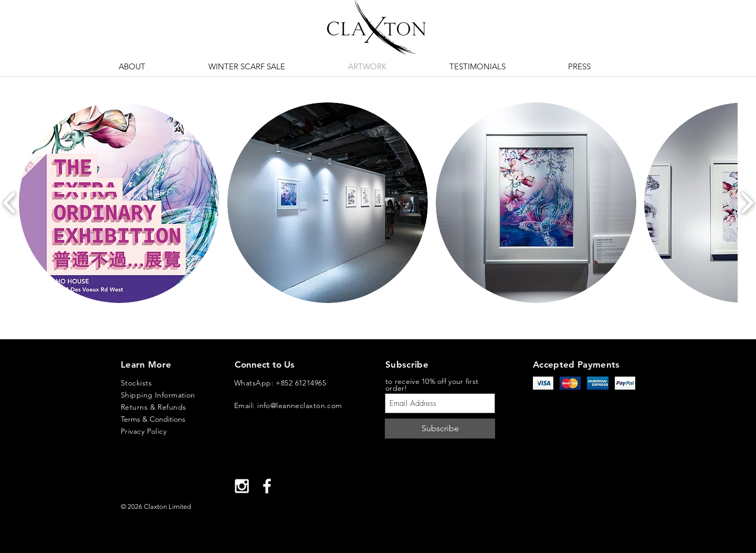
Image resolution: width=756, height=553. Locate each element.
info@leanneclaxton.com (300, 405)
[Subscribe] (440, 429)
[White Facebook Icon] (267, 486)
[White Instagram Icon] (242, 486)
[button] (119, 203)
